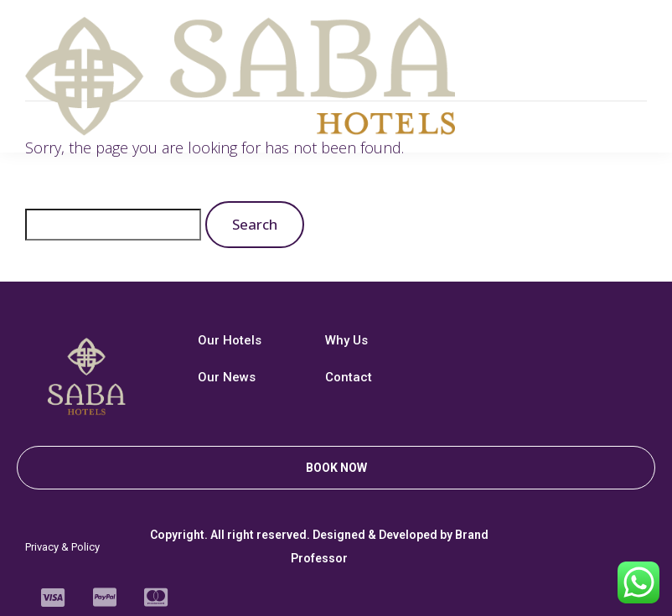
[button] (336, 468)
